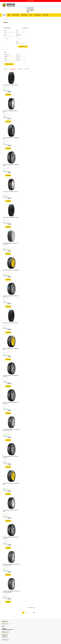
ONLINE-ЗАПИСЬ (31, 1)
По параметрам (25, 28)
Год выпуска (18, 55)
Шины (4, 15)
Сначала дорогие (20, 69)
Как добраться (37, 15)
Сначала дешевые (12, 69)
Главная (5, 19)
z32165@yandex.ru (5, 640)
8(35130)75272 (5, 637)
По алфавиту (27, 69)
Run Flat (6, 39)
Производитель (19, 35)
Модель (5, 59)
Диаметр (5, 35)
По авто (5, 52)
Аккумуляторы (24, 15)
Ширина (5, 30)
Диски (9, 15)
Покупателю (45, 15)
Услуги (31, 15)
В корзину (8, 95)
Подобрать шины (23, 47)
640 (34, 613)
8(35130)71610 (31, 8)
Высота (17, 30)
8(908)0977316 (31, 9)
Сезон (17, 41)
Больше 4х (18, 39)
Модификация (18, 59)
